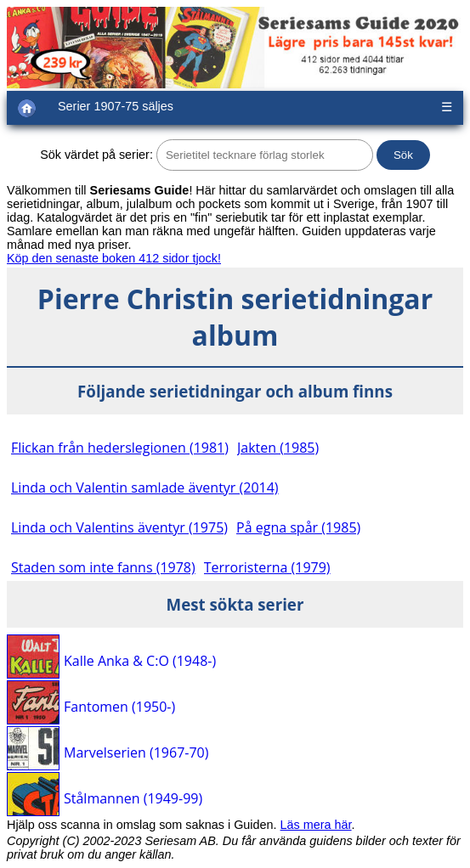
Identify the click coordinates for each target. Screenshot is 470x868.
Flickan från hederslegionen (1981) (120, 448)
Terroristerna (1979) (267, 567)
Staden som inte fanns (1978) (103, 567)
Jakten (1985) (278, 448)
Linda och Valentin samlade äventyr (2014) (145, 488)
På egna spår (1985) (298, 527)
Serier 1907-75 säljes (116, 106)
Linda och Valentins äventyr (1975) (119, 527)
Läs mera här (316, 825)
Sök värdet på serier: (96, 155)
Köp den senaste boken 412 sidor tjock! (114, 258)
